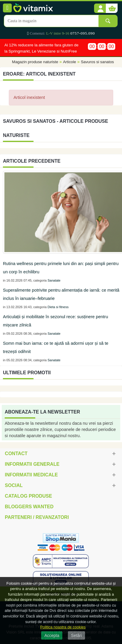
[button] (100, 9)
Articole (69, 62)
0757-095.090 (82, 33)
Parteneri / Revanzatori (37, 517)
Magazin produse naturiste (35, 62)
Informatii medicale (31, 475)
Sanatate (54, 280)
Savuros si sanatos (97, 62)
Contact (16, 453)
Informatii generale (32, 464)
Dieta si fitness (58, 307)
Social (14, 485)
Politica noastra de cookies (63, 627)
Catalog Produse (29, 496)
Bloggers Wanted (29, 507)
